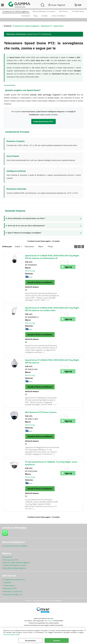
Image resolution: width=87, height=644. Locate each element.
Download (25, 17)
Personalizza (30, 640)
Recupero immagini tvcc (13, 597)
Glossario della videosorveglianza (16, 565)
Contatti (45, 17)
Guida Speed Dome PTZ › (43, 124)
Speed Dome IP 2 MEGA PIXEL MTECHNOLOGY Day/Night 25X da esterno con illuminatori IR (52, 259)
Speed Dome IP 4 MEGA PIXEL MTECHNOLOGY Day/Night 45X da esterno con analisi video (52, 311)
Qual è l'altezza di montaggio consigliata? (25, 235)
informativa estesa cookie (11, 634)
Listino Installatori (59, 17)
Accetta (57, 640)
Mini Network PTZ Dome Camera (41, 415)
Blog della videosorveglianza (14, 570)
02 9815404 (49, 623)
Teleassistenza (9, 588)
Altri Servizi (64, 12)
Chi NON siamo (79, 12)
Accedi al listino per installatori (15, 548)
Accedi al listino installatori (40, 285)
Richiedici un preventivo (13, 594)
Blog (35, 17)
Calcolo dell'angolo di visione (15, 568)
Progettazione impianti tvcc (14, 582)
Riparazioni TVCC (10, 591)
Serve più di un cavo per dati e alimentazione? (26, 228)
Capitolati (7, 585)
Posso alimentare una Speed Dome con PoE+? (27, 221)
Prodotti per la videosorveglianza (15, 12)
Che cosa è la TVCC (11, 562)
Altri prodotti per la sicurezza (44, 12)
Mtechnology (30, 273)
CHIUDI (85, 630)
